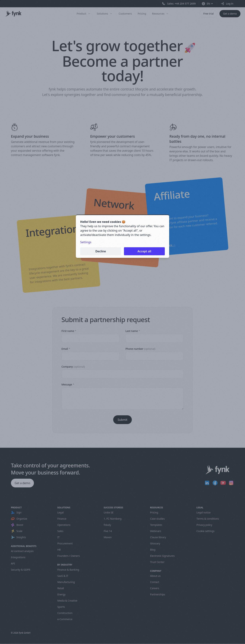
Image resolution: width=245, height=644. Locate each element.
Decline (101, 251)
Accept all (144, 251)
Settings (86, 242)
